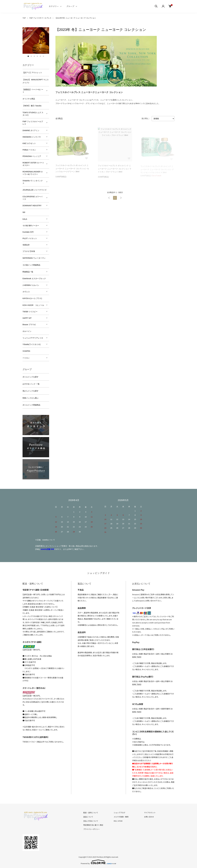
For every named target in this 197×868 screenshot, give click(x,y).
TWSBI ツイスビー (30, 312)
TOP (24, 18)
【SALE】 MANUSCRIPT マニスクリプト (36, 81)
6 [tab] (43, 56)
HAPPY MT (27, 318)
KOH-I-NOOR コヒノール (33, 305)
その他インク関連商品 (31, 265)
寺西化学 (26, 245)
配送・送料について (91, 813)
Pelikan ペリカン (29, 150)
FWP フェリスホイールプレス (40, 18)
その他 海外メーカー (31, 226)
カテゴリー (54, 6)
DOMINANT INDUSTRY (32, 206)
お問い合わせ (149, 817)
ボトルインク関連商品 (31, 405)
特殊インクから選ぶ (31, 398)
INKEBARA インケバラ (32, 137)
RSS (115, 821)
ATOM (120, 821)
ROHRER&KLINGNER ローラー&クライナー (33, 173)
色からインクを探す (31, 391)
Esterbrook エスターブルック (34, 279)
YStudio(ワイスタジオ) (32, 344)
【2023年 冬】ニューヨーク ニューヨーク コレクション (75, 18)
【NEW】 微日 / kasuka (32, 106)
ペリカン (26, 358)
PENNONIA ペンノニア (32, 156)
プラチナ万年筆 (29, 251)
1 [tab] (28, 56)
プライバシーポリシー (92, 829)
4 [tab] (37, 56)
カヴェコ (26, 292)
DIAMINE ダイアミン (31, 130)
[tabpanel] (36, 40)
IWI (24, 212)
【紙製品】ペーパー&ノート (33, 91)
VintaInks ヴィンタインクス (33, 182)
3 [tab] (34, 56)
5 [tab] (40, 56)
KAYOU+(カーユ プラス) (32, 298)
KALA (25, 219)
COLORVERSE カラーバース (32, 198)
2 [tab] (31, 56)
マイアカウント (150, 813)
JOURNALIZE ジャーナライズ (35, 190)
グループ (70, 6)
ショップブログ (119, 813)
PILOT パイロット (30, 238)
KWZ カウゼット (29, 143)
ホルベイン (27, 331)
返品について (88, 817)
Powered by (99, 862)
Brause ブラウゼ (29, 325)
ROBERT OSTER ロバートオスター (33, 164)
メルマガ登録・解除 (121, 817)
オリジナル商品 (29, 99)
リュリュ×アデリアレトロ (33, 338)
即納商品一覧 (28, 272)
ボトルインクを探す (31, 377)
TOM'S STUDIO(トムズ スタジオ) (33, 114)
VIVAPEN (26, 351)
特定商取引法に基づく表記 (93, 825)
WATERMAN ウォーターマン (34, 258)
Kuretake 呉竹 (28, 232)
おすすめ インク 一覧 (31, 384)
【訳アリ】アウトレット (32, 73)
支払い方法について (91, 821)
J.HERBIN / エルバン (31, 285)
